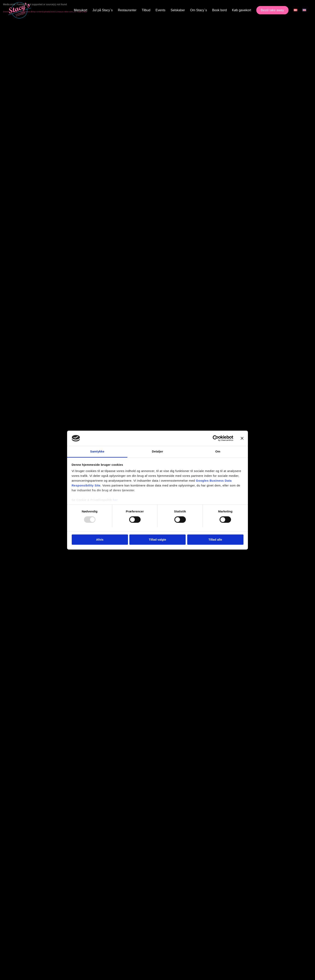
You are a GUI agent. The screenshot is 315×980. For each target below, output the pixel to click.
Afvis (100, 540)
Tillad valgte (157, 540)
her (115, 500)
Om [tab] (218, 452)
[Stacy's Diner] (19, 10)
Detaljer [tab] (157, 452)
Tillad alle (215, 540)
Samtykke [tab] (97, 452)
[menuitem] (81, 10)
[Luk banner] (242, 438)
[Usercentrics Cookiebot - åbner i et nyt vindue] (216, 438)
